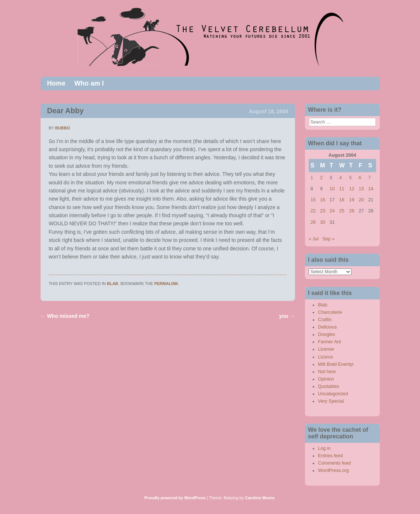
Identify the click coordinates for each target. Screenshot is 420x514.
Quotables (328, 386)
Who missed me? (65, 316)
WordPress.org (333, 470)
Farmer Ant (329, 342)
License (326, 349)
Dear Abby (65, 111)
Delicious (327, 327)
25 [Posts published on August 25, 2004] (342, 211)
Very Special (331, 401)
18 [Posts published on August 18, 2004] (342, 200)
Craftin (325, 320)
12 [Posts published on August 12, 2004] (352, 189)
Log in (324, 448)
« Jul (314, 239)
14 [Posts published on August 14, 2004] (371, 189)
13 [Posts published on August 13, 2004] (361, 189)
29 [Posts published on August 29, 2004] (313, 222)
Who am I (89, 83)
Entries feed (330, 456)
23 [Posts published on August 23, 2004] (323, 211)
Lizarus (325, 357)
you (287, 316)
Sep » (328, 239)
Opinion (326, 379)
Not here (327, 372)
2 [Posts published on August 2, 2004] (321, 178)
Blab (113, 284)
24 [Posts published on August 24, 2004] (332, 211)
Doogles (326, 334)
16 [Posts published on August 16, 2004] (323, 200)
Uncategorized (333, 394)
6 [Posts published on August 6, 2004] (360, 178)
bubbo (62, 128)
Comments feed (334, 463)
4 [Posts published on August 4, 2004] (341, 178)
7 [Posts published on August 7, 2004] (370, 178)
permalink (166, 284)
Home (56, 83)
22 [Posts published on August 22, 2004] (313, 211)
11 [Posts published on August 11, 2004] (342, 189)
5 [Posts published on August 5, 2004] (350, 178)
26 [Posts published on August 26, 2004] (352, 211)
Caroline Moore (260, 498)
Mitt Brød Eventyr (336, 364)
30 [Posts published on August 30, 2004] (323, 222)
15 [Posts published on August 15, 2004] (313, 200)
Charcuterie (330, 312)
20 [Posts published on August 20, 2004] (361, 200)
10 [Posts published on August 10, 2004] (332, 189)
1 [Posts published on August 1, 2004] (312, 178)
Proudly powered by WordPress (175, 498)
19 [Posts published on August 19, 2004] (352, 200)
